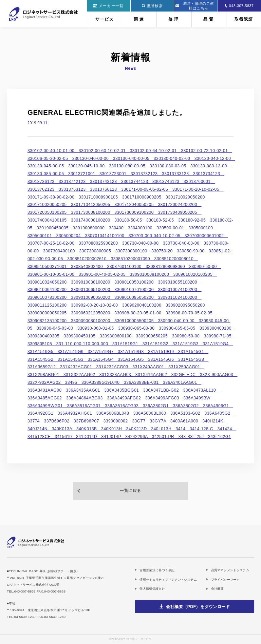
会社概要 (218, 589)
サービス (105, 19)
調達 (139, 19)
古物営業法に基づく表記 (157, 570)
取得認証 (244, 19)
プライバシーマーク (225, 579)
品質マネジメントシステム (230, 570)
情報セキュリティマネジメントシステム (168, 579)
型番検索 (152, 6)
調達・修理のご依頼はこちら (195, 6)
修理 (174, 19)
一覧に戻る (130, 491)
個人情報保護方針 (152, 589)
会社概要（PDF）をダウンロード (198, 607)
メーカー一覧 (108, 6)
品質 (209, 19)
